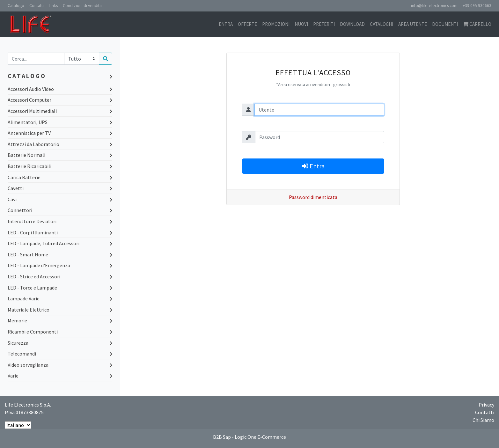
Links (53, 6)
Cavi (60, 199)
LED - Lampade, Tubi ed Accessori (60, 243)
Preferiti (324, 24)
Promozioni (276, 24)
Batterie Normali (60, 155)
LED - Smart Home (60, 254)
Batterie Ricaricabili (60, 166)
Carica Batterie (60, 177)
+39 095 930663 (477, 6)
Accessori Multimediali (60, 111)
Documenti (445, 24)
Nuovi (301, 24)
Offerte (247, 24)
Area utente (413, 24)
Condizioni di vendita (82, 6)
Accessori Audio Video (60, 89)
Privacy (486, 405)
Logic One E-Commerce (260, 437)
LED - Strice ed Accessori (60, 276)
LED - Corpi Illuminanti (60, 232)
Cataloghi (382, 24)
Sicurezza (60, 343)
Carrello (477, 24)
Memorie (60, 320)
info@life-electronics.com (434, 6)
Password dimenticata (313, 197)
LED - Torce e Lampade (60, 288)
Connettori (60, 210)
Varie (60, 376)
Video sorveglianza (60, 365)
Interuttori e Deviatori (60, 221)
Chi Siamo (483, 420)
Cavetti (60, 188)
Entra (226, 24)
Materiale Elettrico (60, 310)
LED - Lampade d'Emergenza (60, 265)
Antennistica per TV (60, 133)
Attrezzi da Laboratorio (60, 144)
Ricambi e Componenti (60, 332)
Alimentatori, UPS (60, 122)
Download (352, 24)
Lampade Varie (60, 298)
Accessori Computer (60, 100)
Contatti (37, 6)
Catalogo (16, 6)
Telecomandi (60, 354)
